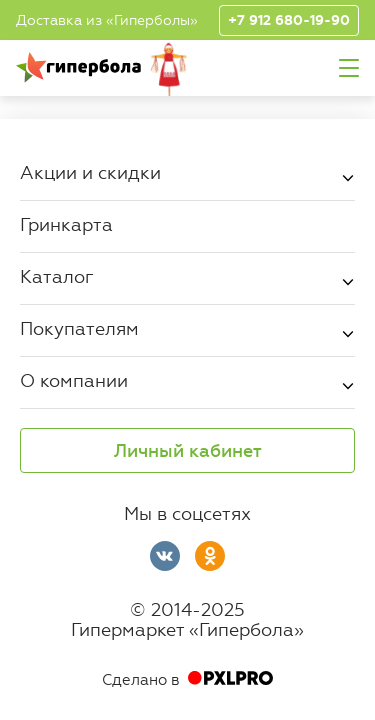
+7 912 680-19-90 (289, 20)
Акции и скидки (90, 172)
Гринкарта (66, 224)
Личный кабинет (188, 451)
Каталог (57, 276)
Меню (349, 68)
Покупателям (79, 328)
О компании (74, 380)
